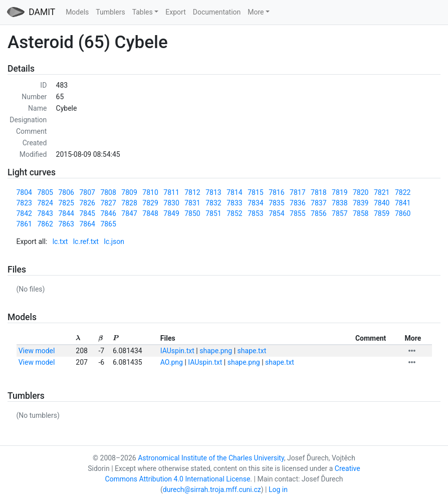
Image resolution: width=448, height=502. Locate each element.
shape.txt (252, 351)
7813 (213, 192)
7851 (213, 213)
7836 (297, 203)
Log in (278, 489)
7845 (87, 213)
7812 (192, 192)
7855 (297, 213)
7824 (45, 203)
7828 (129, 203)
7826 (87, 203)
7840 (382, 203)
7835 (276, 203)
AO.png (172, 362)
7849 (171, 213)
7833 (234, 203)
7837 (318, 203)
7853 (255, 213)
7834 (255, 203)
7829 (150, 203)
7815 (255, 192)
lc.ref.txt (86, 241)
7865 (108, 224)
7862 (45, 224)
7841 (403, 203)
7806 (66, 192)
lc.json (114, 241)
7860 (403, 213)
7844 (66, 213)
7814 (234, 192)
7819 (340, 192)
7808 (108, 192)
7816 (276, 192)
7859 (382, 213)
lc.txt (60, 241)
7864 (87, 224)
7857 (340, 213)
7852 (234, 213)
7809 (129, 192)
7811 (171, 192)
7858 (361, 213)
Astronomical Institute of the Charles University (211, 458)
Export (175, 12)
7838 (340, 203)
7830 (171, 203)
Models (77, 12)
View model (37, 351)
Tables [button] (143, 12)
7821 (382, 192)
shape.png (216, 351)
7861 (24, 224)
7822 (403, 192)
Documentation (217, 12)
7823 (24, 203)
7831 (192, 203)
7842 (24, 213)
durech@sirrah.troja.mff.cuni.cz (212, 489)
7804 (24, 192)
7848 (150, 213)
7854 (276, 213)
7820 (361, 192)
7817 (297, 192)
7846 (108, 213)
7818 (318, 192)
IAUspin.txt (177, 351)
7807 (87, 192)
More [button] (256, 12)
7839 (361, 203)
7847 (129, 213)
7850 (192, 213)
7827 (108, 203)
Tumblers (110, 12)
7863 (66, 224)
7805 (45, 192)
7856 (318, 213)
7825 (66, 203)
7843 (45, 213)
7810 (150, 192)
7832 (213, 203)
